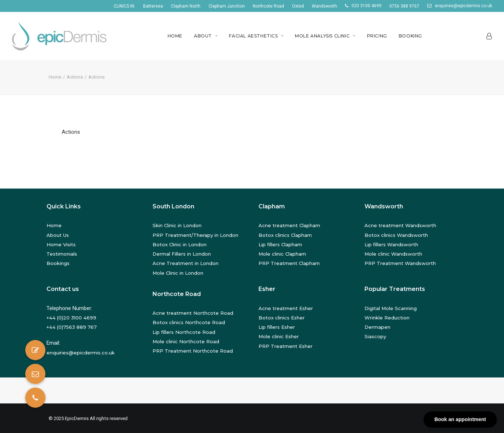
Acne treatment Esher (286, 308)
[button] (35, 398)
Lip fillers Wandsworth (391, 244)
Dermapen (377, 327)
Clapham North (186, 6)
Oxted (298, 6)
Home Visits (61, 244)
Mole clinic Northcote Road (186, 341)
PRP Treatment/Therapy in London (195, 235)
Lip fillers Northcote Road (184, 332)
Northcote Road (268, 6)
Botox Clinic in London (180, 244)
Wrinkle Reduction (387, 318)
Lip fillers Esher (277, 327)
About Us (58, 235)
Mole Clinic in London (178, 273)
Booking (410, 36)
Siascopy (375, 336)
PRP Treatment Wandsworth (400, 263)
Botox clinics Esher (282, 318)
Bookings (58, 263)
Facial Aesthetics (256, 36)
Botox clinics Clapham (285, 235)
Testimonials (62, 254)
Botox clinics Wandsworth (396, 235)
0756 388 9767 (404, 6)
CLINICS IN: (124, 6)
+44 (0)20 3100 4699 (71, 318)
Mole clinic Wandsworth (393, 254)
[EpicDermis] (60, 36)
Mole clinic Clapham (282, 254)
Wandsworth (324, 6)
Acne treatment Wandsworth (400, 225)
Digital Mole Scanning (391, 308)
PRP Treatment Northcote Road (193, 351)
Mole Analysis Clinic (325, 36)
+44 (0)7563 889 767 (72, 327)
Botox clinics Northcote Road (189, 322)
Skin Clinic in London (177, 225)
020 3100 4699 (366, 6)
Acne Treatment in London (185, 263)
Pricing (377, 36)
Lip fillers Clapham (280, 244)
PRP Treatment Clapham (289, 263)
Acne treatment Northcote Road (193, 313)
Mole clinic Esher (279, 336)
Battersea (153, 6)
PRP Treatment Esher (286, 346)
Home (175, 36)
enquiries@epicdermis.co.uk (463, 6)
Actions (75, 77)
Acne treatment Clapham (289, 225)
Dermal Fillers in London (182, 254)
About (206, 36)
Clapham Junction (227, 6)
